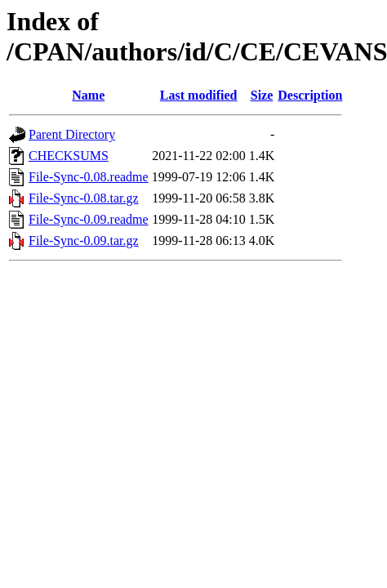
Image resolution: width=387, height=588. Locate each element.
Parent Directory (72, 134)
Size (262, 95)
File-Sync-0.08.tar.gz (84, 198)
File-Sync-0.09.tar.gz (84, 241)
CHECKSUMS (69, 156)
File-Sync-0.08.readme (89, 177)
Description (310, 95)
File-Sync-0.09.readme (89, 219)
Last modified (199, 95)
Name (88, 95)
